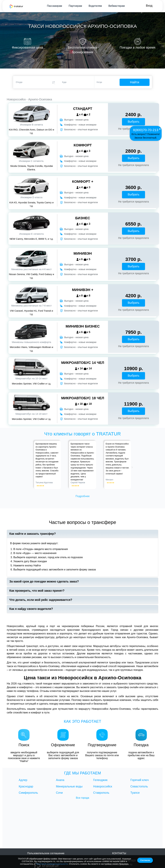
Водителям (95, 6)
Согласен (145, 860)
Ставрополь (101, 793)
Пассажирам (54, 6)
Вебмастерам (116, 6)
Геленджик (100, 780)
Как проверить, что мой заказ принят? (37, 591)
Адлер (23, 780)
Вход (149, 6)
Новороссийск (103, 786)
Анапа (60, 780)
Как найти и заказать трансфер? (33, 534)
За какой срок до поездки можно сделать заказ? (44, 582)
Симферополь (28, 793)
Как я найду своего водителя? (31, 609)
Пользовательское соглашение (46, 853)
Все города (82, 798)
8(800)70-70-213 (146, 130)
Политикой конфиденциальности (52, 864)
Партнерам (75, 6)
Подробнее (82, 496)
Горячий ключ (140, 780)
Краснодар (26, 786)
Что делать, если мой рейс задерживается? (41, 600)
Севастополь (139, 786)
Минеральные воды (69, 786)
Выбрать (133, 122)
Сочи (59, 793)
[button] (34, 465)
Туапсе (135, 793)
